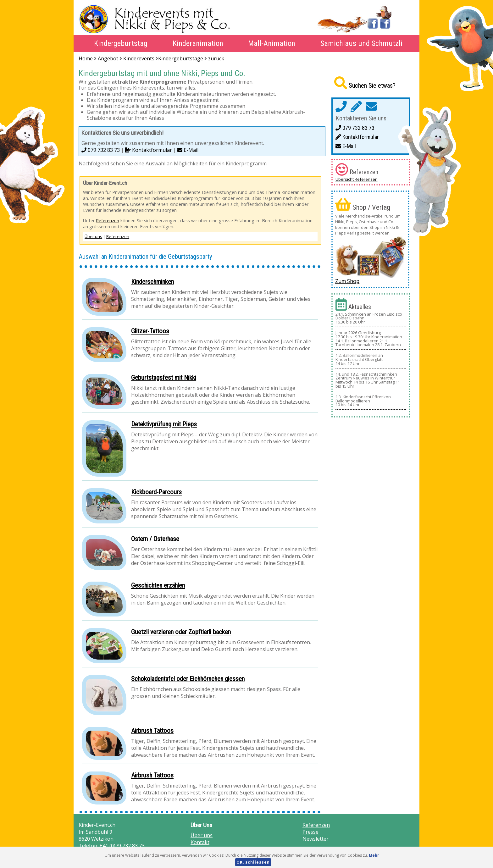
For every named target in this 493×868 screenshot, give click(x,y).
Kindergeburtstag (121, 43)
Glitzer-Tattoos (150, 331)
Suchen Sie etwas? (372, 86)
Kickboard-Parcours (156, 492)
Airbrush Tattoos (152, 731)
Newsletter (316, 839)
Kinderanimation (198, 43)
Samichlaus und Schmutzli (361, 43)
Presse (310, 832)
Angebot (108, 58)
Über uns (93, 236)
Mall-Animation (272, 43)
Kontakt (200, 842)
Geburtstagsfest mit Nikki (164, 378)
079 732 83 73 (101, 150)
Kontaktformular (149, 150)
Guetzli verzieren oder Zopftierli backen (181, 632)
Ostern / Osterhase (155, 539)
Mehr (374, 855)
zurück (216, 58)
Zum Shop (347, 281)
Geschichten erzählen (158, 585)
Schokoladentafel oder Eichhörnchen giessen (188, 679)
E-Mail (188, 150)
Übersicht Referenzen (357, 179)
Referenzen (108, 221)
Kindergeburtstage (181, 58)
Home (86, 58)
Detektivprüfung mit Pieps (164, 424)
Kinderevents (139, 58)
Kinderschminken (152, 282)
